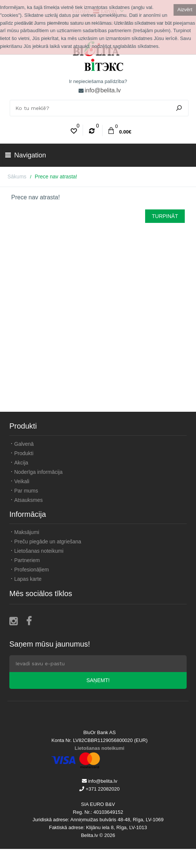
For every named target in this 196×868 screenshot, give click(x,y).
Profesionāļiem (32, 570)
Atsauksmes (28, 500)
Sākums (17, 177)
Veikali (22, 481)
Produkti (24, 453)
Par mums (26, 491)
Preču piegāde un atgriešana (48, 542)
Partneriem (27, 560)
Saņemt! (98, 680)
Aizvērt (185, 10)
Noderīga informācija (38, 472)
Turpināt (165, 216)
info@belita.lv (102, 90)
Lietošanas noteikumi (39, 551)
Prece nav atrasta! (56, 177)
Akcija (21, 463)
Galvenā (24, 444)
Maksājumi (27, 532)
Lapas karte (28, 579)
